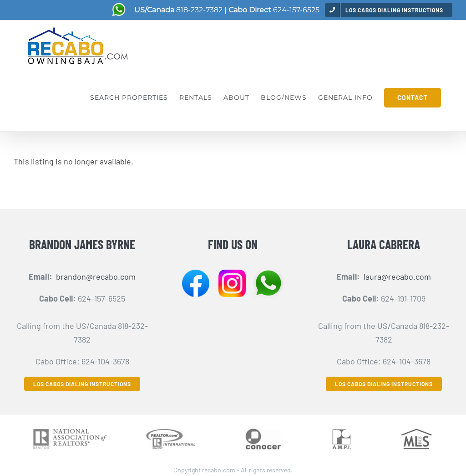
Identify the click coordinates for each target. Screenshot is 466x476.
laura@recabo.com (397, 276)
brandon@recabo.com (96, 276)
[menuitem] (389, 10)
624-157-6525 (296, 10)
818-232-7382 (199, 10)
